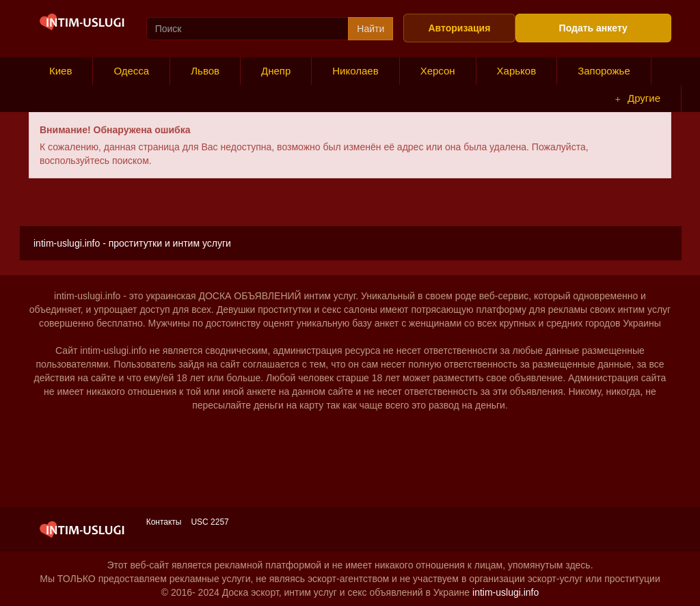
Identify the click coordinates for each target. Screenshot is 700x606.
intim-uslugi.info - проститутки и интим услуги (132, 243)
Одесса (131, 71)
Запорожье (604, 71)
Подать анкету (593, 28)
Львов (205, 71)
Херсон (438, 71)
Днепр (276, 71)
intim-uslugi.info (506, 592)
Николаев (355, 71)
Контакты (164, 522)
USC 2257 (210, 522)
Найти (371, 29)
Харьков (517, 71)
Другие (638, 98)
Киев (60, 71)
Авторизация (459, 28)
